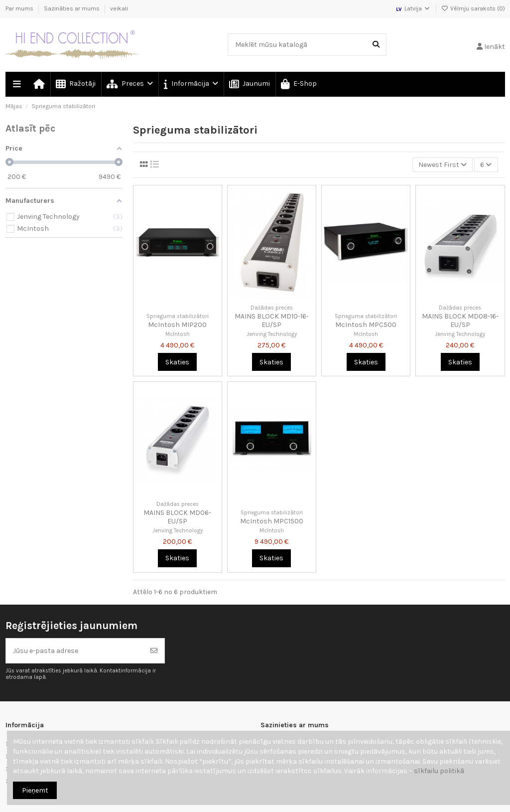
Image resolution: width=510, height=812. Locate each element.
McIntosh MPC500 (366, 325)
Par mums (20, 8)
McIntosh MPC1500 (272, 521)
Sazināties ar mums (72, 8)
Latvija (413, 8)
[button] (191, 84)
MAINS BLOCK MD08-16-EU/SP (460, 321)
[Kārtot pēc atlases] (443, 165)
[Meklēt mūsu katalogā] (376, 45)
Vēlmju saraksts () (473, 8)
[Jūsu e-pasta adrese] (75, 651)
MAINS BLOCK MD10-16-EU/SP (272, 321)
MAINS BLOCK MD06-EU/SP (177, 517)
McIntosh (178, 334)
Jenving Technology (272, 334)
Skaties (177, 362)
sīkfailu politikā (439, 771)
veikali (119, 8)
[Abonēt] (154, 651)
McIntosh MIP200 (177, 325)
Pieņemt (35, 790)
